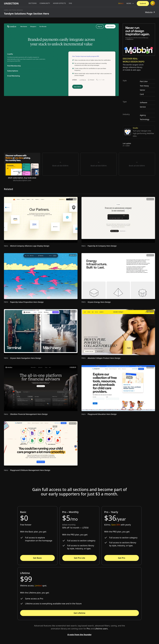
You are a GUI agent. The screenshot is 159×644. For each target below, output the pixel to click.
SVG (70, 3)
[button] (130, 3)
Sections (33, 3)
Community (45, 3)
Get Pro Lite (79, 558)
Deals (121, 3)
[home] (11, 3)
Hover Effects (59, 3)
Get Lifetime (79, 613)
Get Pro (122, 558)
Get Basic (37, 558)
